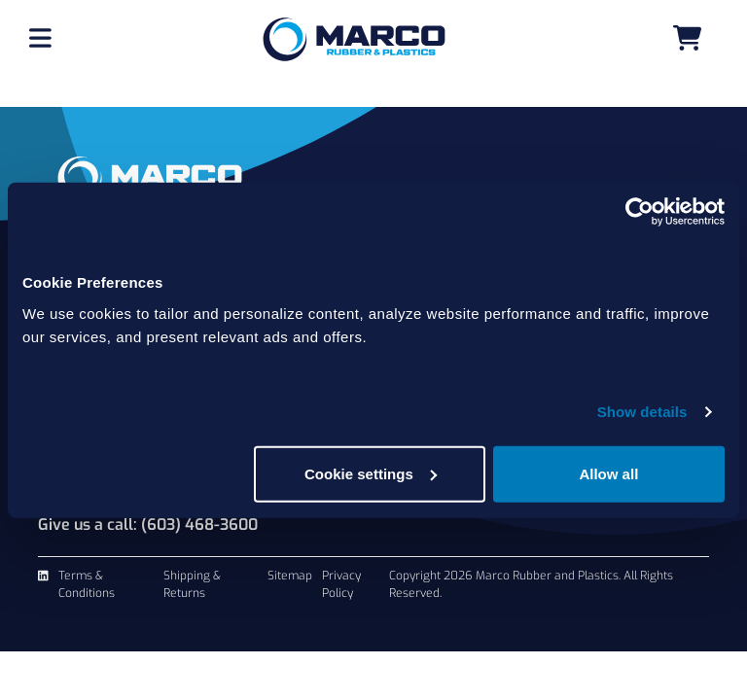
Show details (642, 412)
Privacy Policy (341, 584)
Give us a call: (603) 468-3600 (148, 525)
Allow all (608, 473)
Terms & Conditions (87, 584)
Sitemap (290, 576)
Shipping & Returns (192, 584)
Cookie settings (371, 473)
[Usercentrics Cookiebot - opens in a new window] (640, 212)
